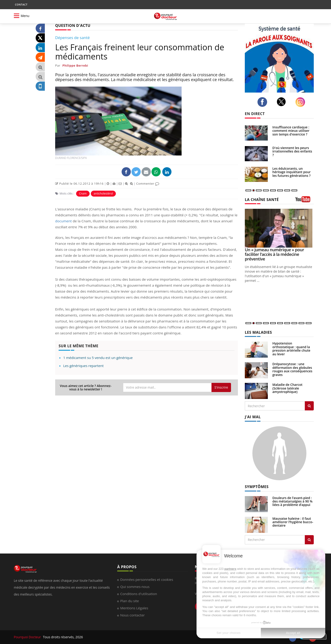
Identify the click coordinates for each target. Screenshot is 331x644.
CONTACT (21, 4)
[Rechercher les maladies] (309, 406)
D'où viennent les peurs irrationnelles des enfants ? (292, 151)
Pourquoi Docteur (28, 637)
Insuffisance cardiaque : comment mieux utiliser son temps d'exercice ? (291, 131)
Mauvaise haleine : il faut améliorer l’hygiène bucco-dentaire (293, 522)
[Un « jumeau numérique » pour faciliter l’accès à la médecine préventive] (279, 228)
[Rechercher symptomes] (309, 540)
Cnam (83, 193)
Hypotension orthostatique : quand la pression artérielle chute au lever (291, 349)
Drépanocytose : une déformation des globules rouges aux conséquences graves (292, 369)
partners (230, 569)
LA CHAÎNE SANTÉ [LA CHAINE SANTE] (262, 200)
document (63, 221)
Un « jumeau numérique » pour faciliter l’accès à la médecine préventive (274, 254)
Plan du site (130, 601)
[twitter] (283, 102)
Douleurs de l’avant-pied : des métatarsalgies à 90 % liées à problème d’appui (292, 501)
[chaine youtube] (305, 201)
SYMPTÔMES (257, 487)
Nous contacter (133, 615)
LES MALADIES (258, 332)
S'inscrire (221, 387)
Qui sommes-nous (135, 587)
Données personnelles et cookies (147, 579)
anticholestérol (103, 193)
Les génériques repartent (83, 366)
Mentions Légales (134, 608)
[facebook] (264, 102)
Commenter (148, 184)
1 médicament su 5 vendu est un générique (98, 358)
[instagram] (301, 102)
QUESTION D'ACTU (73, 25)
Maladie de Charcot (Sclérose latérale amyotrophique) (287, 388)
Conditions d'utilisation (139, 594)
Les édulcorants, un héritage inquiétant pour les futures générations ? (291, 172)
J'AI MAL (253, 417)
